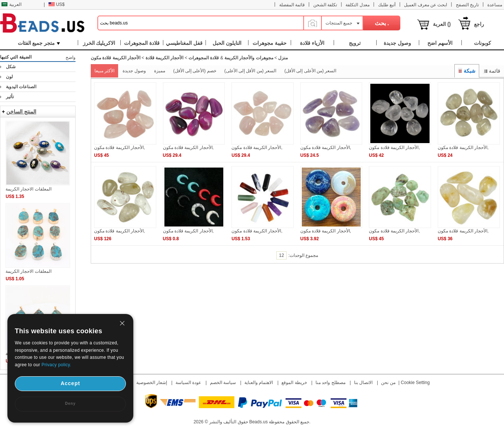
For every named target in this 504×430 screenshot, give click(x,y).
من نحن (388, 383)
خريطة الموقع (294, 383)
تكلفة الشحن (325, 5)
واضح (71, 57)
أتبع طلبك (387, 5)
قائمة (492, 71)
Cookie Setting (415, 383)
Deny (70, 403)
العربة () (442, 24)
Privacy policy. (56, 365)
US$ (56, 4)
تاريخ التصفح (467, 5)
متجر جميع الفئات (39, 43)
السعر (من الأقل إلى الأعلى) (250, 71)
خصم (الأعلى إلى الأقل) (195, 71)
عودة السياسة (188, 383)
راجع (479, 24)
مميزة (160, 71)
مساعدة (495, 5)
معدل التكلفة (357, 5)
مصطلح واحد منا (331, 383)
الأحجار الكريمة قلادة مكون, (119, 148)
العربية (11, 4)
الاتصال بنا (363, 383)
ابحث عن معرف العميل (425, 5)
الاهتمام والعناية (259, 383)
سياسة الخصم (223, 383)
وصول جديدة (134, 71)
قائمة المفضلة (292, 5)
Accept (71, 383)
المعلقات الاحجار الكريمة (29, 189)
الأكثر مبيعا (104, 71)
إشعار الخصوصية (152, 383)
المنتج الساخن (21, 112)
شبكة (467, 71)
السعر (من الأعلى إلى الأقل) (310, 71)
